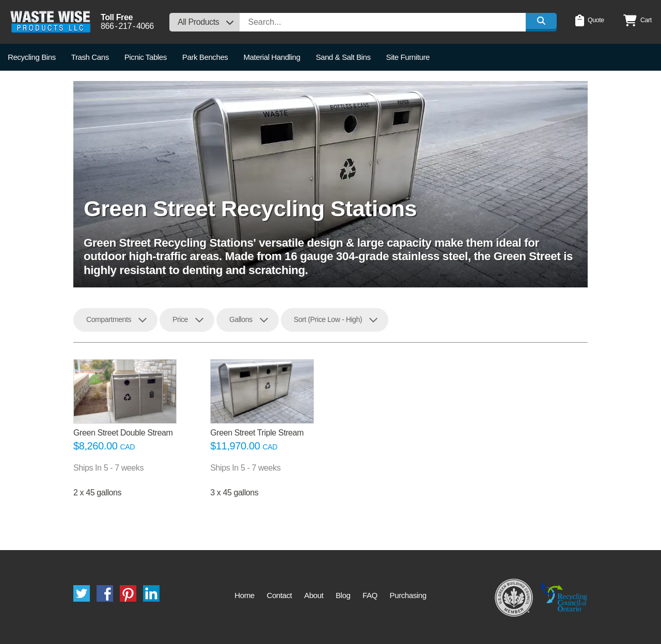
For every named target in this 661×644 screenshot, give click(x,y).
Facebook (105, 593)
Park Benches (205, 57)
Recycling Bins (32, 57)
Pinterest (128, 593)
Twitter (82, 593)
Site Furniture (408, 57)
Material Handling (272, 57)
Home (244, 595)
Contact (279, 595)
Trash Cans (90, 57)
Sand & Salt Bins (343, 57)
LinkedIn (151, 593)
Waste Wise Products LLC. (50, 22)
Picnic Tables (146, 57)
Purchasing (408, 595)
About (314, 595)
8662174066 (127, 26)
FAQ (370, 595)
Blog (343, 595)
